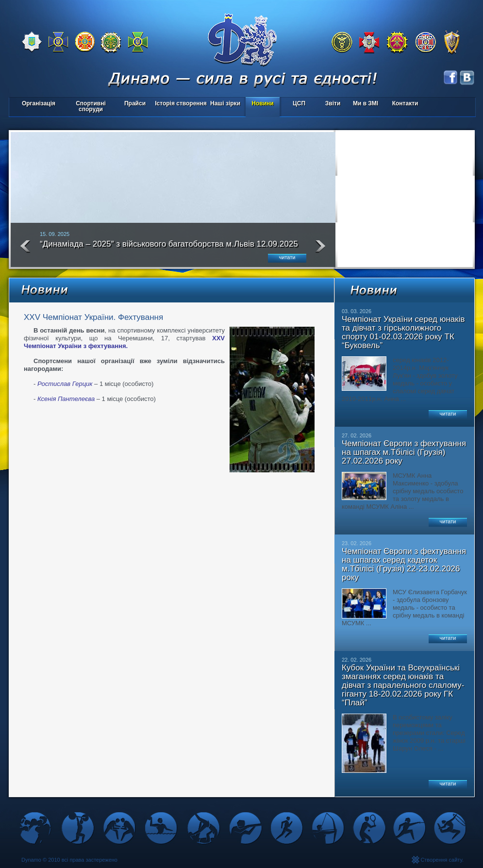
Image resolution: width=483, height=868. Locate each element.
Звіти (333, 103)
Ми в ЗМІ (366, 103)
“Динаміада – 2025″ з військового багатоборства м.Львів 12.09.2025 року (169, 248)
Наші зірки (224, 104)
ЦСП (297, 104)
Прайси (135, 103)
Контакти (405, 103)
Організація (39, 103)
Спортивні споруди (91, 106)
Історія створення (181, 103)
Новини (262, 103)
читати (287, 257)
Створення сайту (441, 860)
